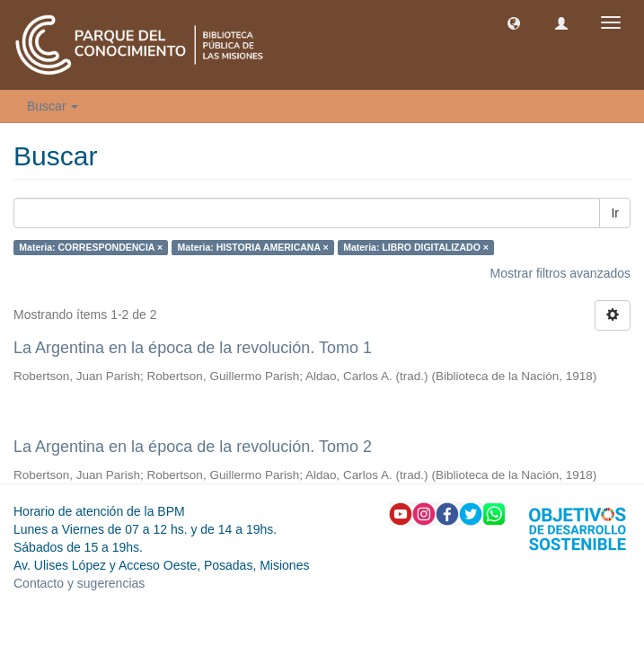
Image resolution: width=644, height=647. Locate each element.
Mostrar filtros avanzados (560, 273)
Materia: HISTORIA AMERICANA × (253, 247)
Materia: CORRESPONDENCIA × (91, 247)
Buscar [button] (53, 106)
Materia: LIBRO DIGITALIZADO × (416, 247)
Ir (615, 213)
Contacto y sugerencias (79, 583)
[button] (514, 22)
